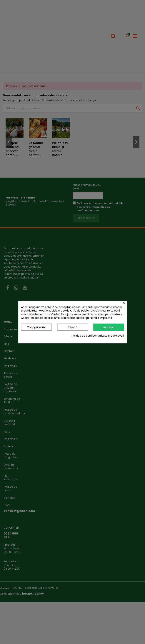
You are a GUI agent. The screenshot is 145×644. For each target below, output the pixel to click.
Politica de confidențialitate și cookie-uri (98, 336)
